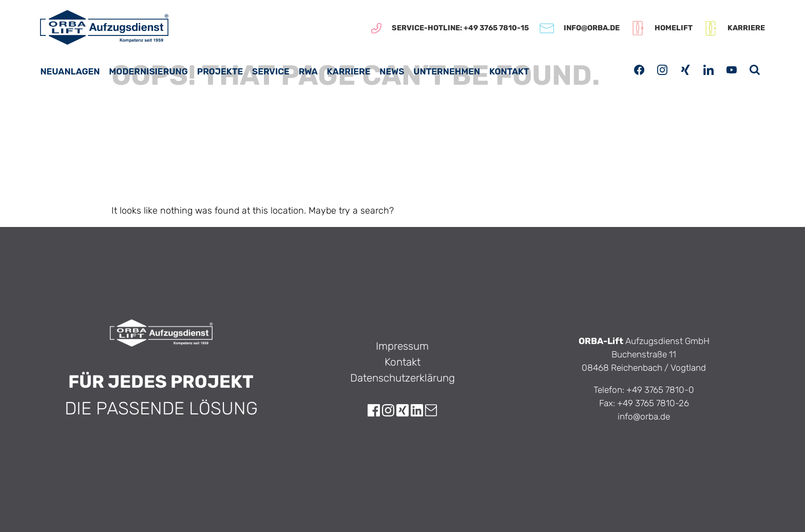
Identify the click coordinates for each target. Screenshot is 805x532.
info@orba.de (644, 416)
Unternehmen (447, 71)
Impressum (402, 346)
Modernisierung (148, 71)
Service (271, 71)
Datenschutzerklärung (402, 378)
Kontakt (509, 71)
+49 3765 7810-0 (660, 390)
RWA (308, 71)
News (392, 71)
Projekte (220, 71)
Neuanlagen (70, 71)
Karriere (349, 71)
